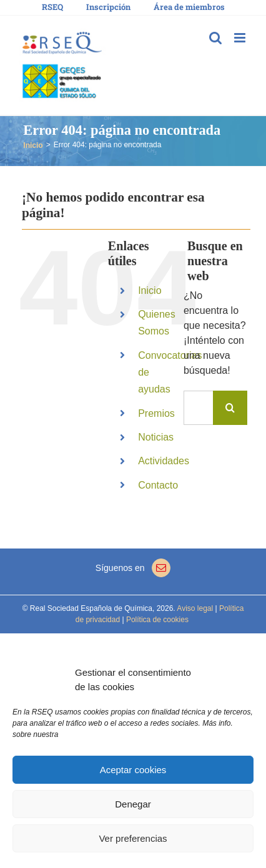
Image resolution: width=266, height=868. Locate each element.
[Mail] (161, 568)
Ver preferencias (133, 838)
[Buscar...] (198, 408)
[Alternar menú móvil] (241, 38)
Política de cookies (156, 620)
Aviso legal (195, 608)
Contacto (158, 485)
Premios (156, 413)
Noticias (156, 437)
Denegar (133, 804)
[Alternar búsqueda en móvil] (215, 38)
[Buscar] (230, 408)
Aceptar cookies (133, 770)
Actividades (164, 461)
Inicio (150, 290)
